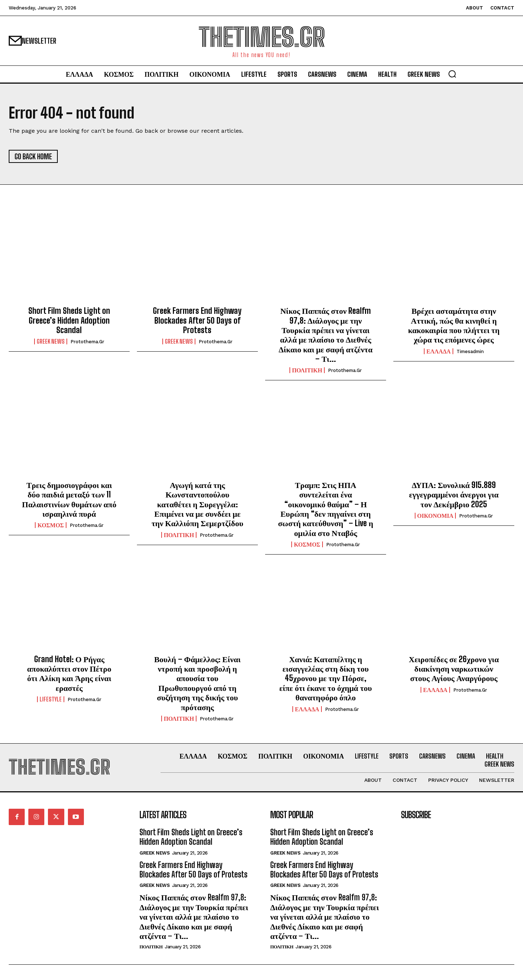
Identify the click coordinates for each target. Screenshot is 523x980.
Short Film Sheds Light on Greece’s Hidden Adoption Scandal (69, 321)
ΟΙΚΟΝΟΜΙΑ (435, 516)
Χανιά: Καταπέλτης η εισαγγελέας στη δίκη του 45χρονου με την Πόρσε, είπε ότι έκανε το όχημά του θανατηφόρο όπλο (326, 678)
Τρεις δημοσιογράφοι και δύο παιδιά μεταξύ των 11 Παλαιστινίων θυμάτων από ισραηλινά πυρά (69, 499)
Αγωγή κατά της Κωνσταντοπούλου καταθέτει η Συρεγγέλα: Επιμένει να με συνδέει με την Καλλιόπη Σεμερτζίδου (197, 504)
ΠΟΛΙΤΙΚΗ (307, 371)
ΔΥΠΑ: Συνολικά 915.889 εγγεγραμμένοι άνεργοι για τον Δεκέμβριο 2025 (454, 495)
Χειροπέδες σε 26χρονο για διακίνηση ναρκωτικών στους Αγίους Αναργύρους (454, 669)
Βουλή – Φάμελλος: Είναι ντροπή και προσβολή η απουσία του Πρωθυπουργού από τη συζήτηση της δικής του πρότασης (197, 683)
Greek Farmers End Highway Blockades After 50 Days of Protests (197, 321)
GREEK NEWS (51, 342)
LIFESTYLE (51, 700)
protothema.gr (87, 342)
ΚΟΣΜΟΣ (51, 525)
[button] (452, 74)
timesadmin (470, 351)
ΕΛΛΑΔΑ (439, 351)
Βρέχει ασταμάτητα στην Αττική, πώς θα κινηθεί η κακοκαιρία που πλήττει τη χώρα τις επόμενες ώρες (454, 325)
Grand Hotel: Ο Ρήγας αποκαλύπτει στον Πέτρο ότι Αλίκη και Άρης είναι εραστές (69, 673)
